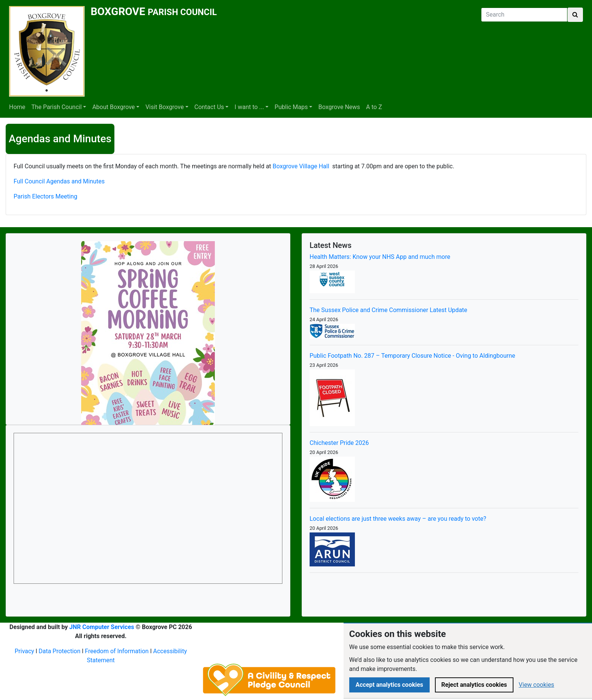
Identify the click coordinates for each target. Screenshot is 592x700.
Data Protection (59, 651)
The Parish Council (56, 107)
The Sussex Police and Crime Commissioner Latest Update (388, 310)
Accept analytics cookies (389, 685)
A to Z (374, 107)
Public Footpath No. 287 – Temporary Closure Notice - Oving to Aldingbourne (412, 356)
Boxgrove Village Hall (301, 166)
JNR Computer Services (102, 627)
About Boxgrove (113, 107)
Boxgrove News (339, 107)
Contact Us (209, 107)
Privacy (25, 651)
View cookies (536, 685)
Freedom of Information (117, 651)
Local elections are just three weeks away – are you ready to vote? (398, 519)
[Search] (524, 15)
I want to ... (249, 107)
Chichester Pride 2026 (339, 443)
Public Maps (291, 107)
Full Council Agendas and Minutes (59, 181)
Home (17, 107)
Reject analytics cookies (474, 685)
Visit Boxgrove (165, 107)
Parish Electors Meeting (45, 196)
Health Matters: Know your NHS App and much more (380, 257)
